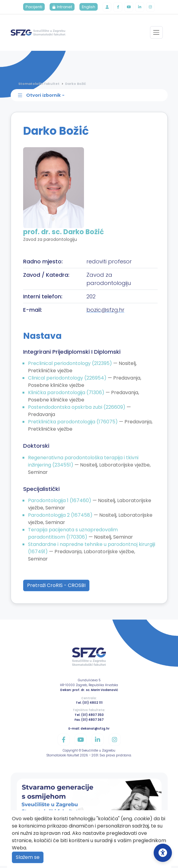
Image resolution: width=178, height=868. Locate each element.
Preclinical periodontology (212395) (71, 365)
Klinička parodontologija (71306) (67, 394)
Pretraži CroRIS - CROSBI (56, 587)
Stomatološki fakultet (39, 84)
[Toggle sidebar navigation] (90, 97)
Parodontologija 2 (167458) (61, 517)
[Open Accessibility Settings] (163, 853)
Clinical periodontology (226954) (68, 380)
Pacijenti (32, 7)
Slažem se (28, 857)
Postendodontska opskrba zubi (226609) (77, 409)
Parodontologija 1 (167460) (60, 503)
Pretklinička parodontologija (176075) (73, 424)
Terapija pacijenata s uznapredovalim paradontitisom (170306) (73, 535)
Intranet (60, 7)
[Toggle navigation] (156, 33)
